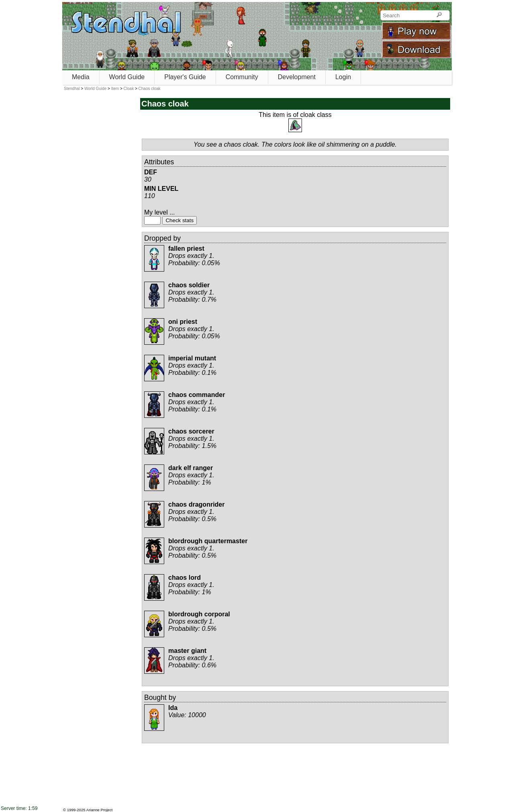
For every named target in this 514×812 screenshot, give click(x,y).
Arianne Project (100, 810)
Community (242, 77)
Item (115, 89)
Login (343, 77)
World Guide (127, 77)
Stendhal (72, 89)
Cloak (129, 89)
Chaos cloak (150, 89)
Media (81, 77)
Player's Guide (185, 77)
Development (297, 77)
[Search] (439, 15)
